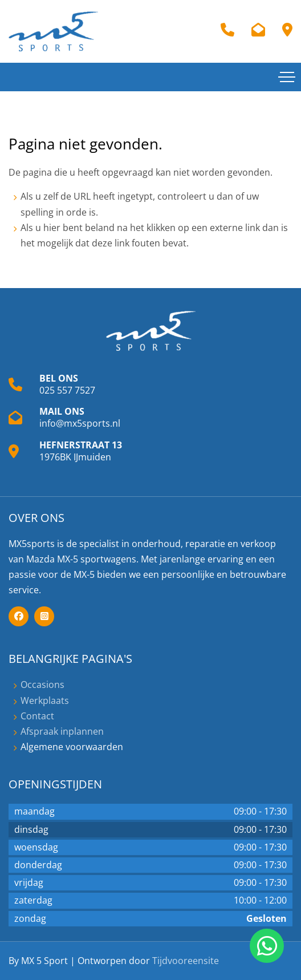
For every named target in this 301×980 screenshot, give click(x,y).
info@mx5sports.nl (80, 423)
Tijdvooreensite (186, 961)
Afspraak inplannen (62, 731)
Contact (37, 716)
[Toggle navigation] (287, 77)
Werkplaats (45, 700)
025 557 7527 (67, 390)
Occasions (42, 685)
